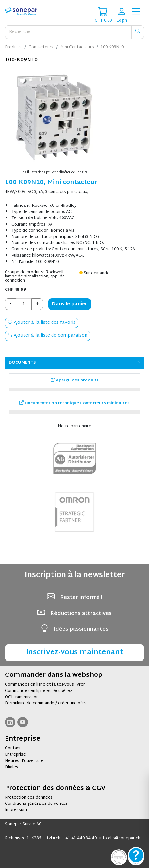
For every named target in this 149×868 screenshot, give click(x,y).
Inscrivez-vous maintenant (74, 653)
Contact (13, 748)
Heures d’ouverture (24, 761)
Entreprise (15, 755)
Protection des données (29, 798)
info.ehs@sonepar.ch (120, 838)
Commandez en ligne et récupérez (39, 691)
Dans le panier (70, 304)
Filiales (11, 767)
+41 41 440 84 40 (80, 838)
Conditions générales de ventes (36, 804)
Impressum (16, 810)
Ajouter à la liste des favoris (42, 323)
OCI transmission (22, 697)
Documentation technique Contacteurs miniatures (74, 403)
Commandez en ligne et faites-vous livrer (45, 685)
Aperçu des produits (74, 381)
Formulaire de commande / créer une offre (46, 703)
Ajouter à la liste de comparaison (48, 336)
